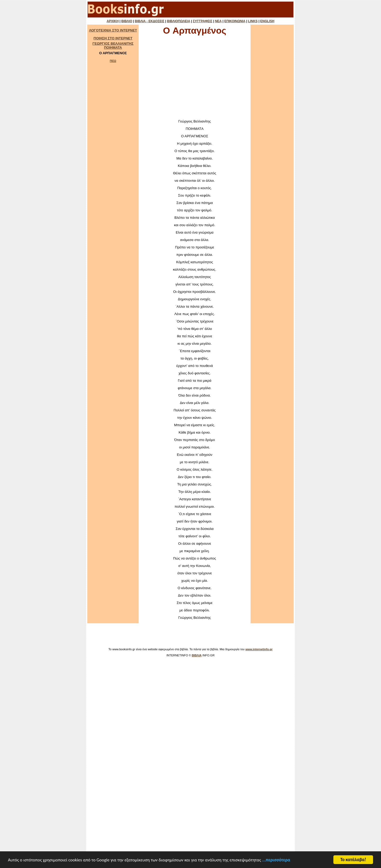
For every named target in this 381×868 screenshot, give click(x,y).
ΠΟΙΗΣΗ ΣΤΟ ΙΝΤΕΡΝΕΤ (113, 38)
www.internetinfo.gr (259, 649)
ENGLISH (267, 21)
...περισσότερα (276, 860)
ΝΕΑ (218, 21)
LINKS (253, 21)
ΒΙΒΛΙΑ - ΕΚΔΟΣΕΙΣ (150, 21)
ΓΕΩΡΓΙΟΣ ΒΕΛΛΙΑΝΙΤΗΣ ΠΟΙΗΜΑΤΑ (113, 46)
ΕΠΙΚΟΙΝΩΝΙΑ (235, 21)
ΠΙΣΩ (113, 61)
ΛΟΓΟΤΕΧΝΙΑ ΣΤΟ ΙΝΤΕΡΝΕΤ (113, 30)
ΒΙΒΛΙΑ (197, 655)
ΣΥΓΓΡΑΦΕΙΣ (203, 21)
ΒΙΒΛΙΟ (127, 21)
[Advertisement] (195, 79)
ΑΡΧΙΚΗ (113, 21)
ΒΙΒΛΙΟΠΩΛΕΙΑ (179, 21)
